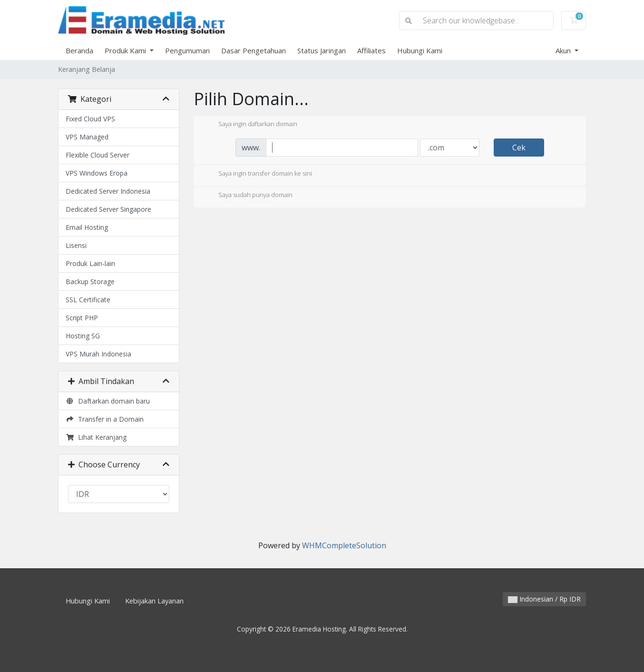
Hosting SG (83, 336)
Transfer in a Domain (105, 419)
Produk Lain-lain (90, 263)
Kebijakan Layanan (154, 601)
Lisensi (76, 245)
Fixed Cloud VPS (90, 119)
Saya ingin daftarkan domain (250, 125)
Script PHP (82, 318)
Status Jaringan (322, 50)
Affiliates (371, 50)
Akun (564, 50)
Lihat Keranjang (96, 437)
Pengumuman (187, 50)
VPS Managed (87, 137)
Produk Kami (126, 50)
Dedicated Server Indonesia (108, 191)
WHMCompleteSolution (344, 545)
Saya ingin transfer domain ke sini (258, 174)
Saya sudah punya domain (248, 196)
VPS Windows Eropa (97, 173)
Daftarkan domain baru (108, 401)
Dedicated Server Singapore (108, 209)
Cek (519, 148)
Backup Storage (90, 282)
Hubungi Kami (420, 50)
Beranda (79, 50)
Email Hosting (87, 227)
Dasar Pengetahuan (254, 50)
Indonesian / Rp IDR (544, 599)
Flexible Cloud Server (98, 155)
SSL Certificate (88, 300)
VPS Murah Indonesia (98, 354)
